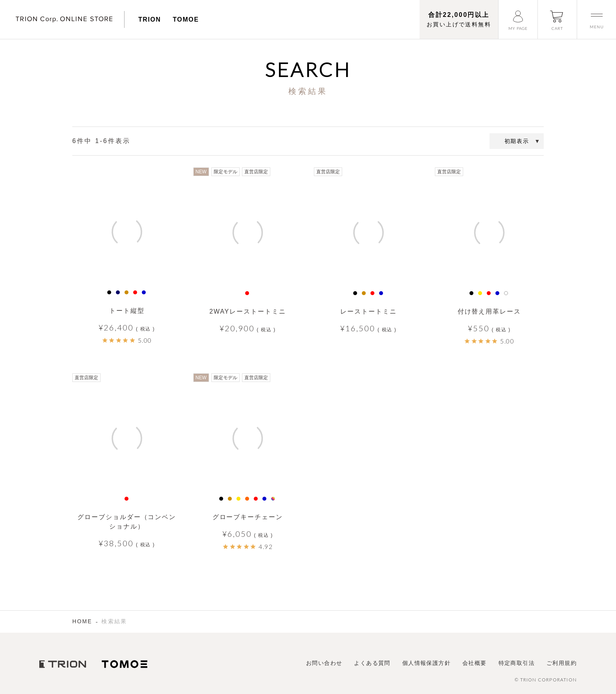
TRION (150, 19)
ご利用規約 (562, 663)
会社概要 (475, 663)
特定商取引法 (517, 663)
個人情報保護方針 (426, 663)
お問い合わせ (324, 663)
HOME (82, 621)
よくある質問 (372, 663)
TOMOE (186, 19)
